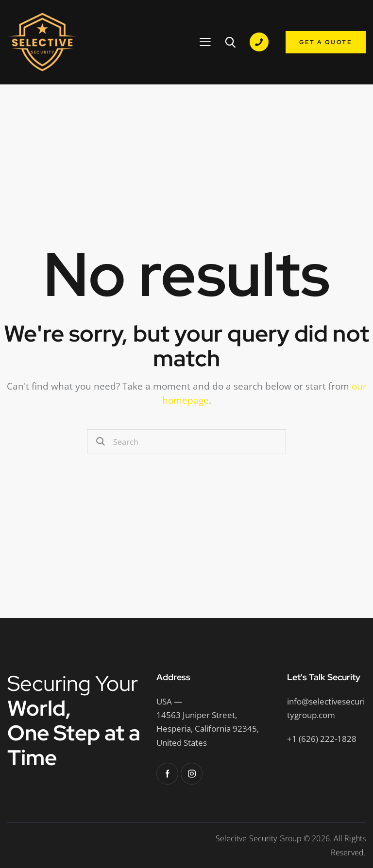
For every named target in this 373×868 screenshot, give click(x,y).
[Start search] (102, 442)
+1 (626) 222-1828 (322, 739)
